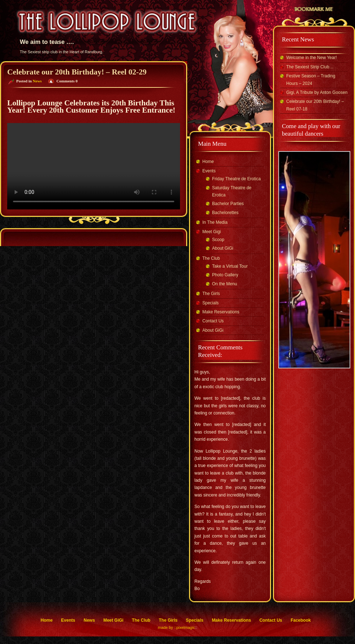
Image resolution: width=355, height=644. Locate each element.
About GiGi (223, 248)
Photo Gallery (225, 275)
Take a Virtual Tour (230, 266)
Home (208, 162)
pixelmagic (186, 627)
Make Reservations (221, 312)
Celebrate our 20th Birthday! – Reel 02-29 (77, 72)
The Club (211, 258)
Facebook (301, 620)
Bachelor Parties (228, 204)
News (37, 81)
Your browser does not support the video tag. (94, 166)
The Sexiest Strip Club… (310, 67)
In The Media (215, 222)
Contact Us (213, 321)
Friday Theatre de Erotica (236, 179)
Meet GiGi (113, 620)
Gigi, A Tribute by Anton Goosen (317, 92)
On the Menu (224, 284)
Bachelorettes (225, 213)
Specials (210, 303)
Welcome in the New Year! (312, 58)
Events (209, 171)
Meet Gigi (212, 232)
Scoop (218, 240)
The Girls (211, 294)
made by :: (167, 627)
